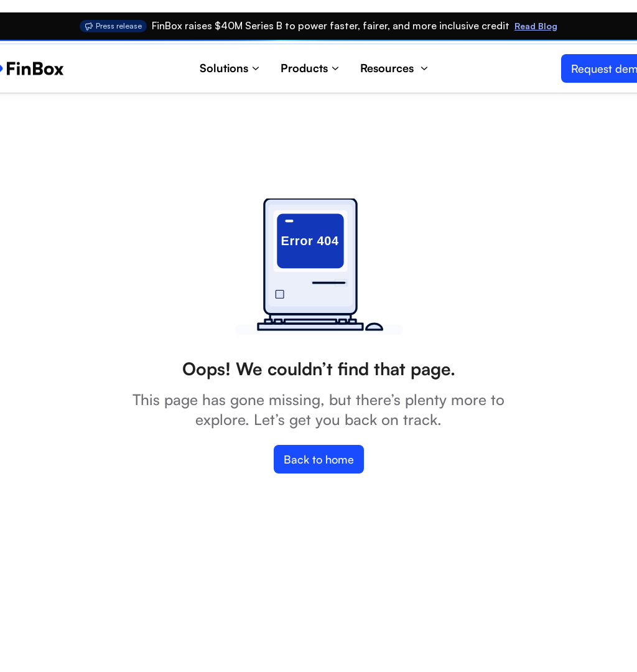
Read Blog (536, 26)
